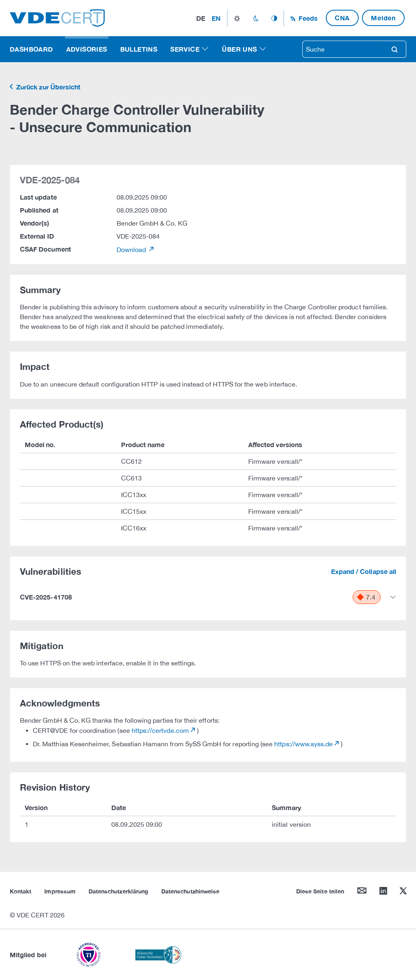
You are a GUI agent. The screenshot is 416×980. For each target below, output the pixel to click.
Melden (383, 18)
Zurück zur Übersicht (48, 87)
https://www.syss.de (303, 744)
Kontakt (21, 891)
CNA (342, 18)
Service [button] (185, 49)
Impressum (60, 891)
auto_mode (274, 18)
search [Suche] (394, 49)
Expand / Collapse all (364, 571)
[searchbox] (343, 49)
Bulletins (139, 49)
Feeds (307, 18)
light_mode (237, 18)
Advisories (87, 49)
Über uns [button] (239, 49)
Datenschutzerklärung (118, 891)
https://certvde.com (160, 730)
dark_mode (256, 18)
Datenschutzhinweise (190, 891)
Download (132, 250)
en (216, 18)
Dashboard (31, 49)
